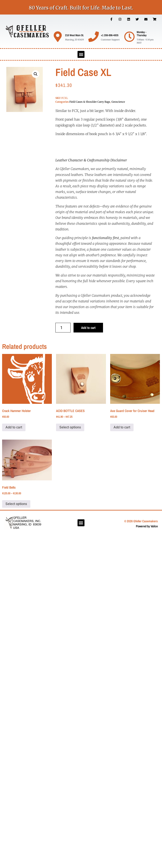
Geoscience (118, 102)
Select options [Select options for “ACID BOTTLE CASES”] (70, 427)
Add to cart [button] (14, 427)
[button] (81, 54)
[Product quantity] (63, 328)
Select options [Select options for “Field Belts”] (16, 504)
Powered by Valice (147, 526)
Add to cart (88, 328)
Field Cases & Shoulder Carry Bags (90, 102)
